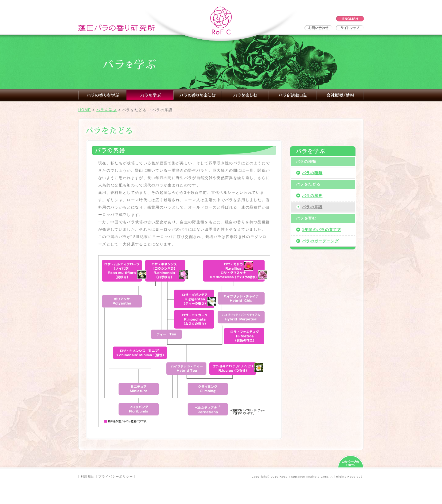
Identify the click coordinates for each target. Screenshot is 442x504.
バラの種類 (312, 173)
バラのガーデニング (320, 241)
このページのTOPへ (351, 461)
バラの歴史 (312, 196)
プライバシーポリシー (116, 477)
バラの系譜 (312, 207)
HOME (85, 110)
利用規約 (88, 477)
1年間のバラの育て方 (322, 230)
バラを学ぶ (107, 110)
